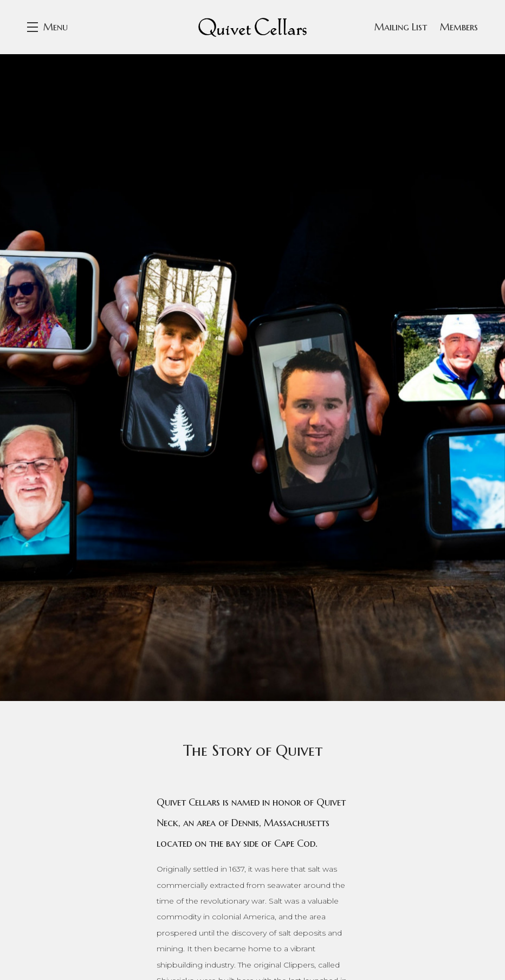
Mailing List (401, 27)
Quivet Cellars (252, 27)
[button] (47, 27)
